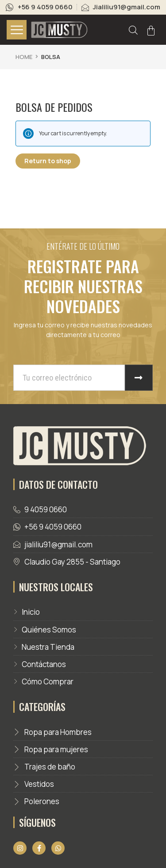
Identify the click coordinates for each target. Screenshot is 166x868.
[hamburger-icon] (17, 30)
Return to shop (48, 161)
